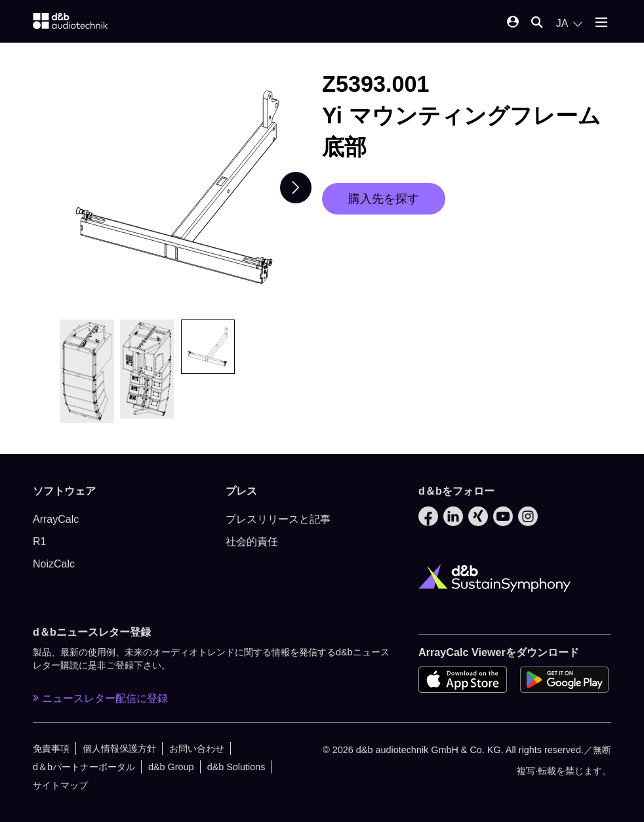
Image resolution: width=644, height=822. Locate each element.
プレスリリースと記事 (278, 519)
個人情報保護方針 (119, 749)
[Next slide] (296, 188)
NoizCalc (54, 564)
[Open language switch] (569, 24)
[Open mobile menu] (601, 23)
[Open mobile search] (537, 23)
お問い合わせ (197, 749)
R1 (39, 542)
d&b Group (171, 767)
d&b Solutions (236, 767)
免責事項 (51, 749)
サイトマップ (60, 785)
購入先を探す (384, 199)
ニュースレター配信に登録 (100, 698)
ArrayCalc (56, 519)
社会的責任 (252, 542)
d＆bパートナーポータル (84, 767)
